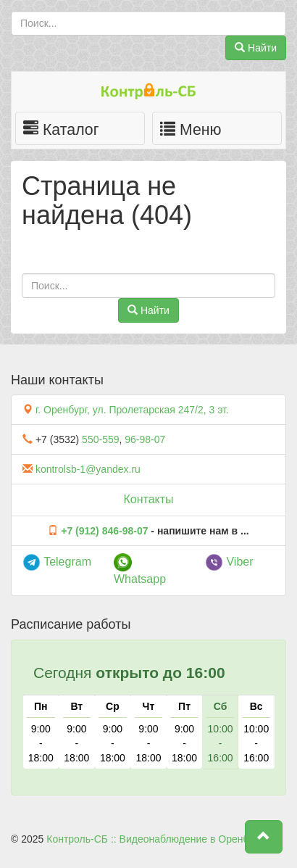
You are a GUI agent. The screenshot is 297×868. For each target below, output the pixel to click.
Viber (229, 562)
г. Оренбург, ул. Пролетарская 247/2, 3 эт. (132, 410)
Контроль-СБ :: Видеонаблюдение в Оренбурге (157, 839)
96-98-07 (145, 439)
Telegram (57, 562)
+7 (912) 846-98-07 (104, 531)
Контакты (148, 499)
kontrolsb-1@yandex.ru (88, 469)
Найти (256, 48)
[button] (264, 837)
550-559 (100, 439)
